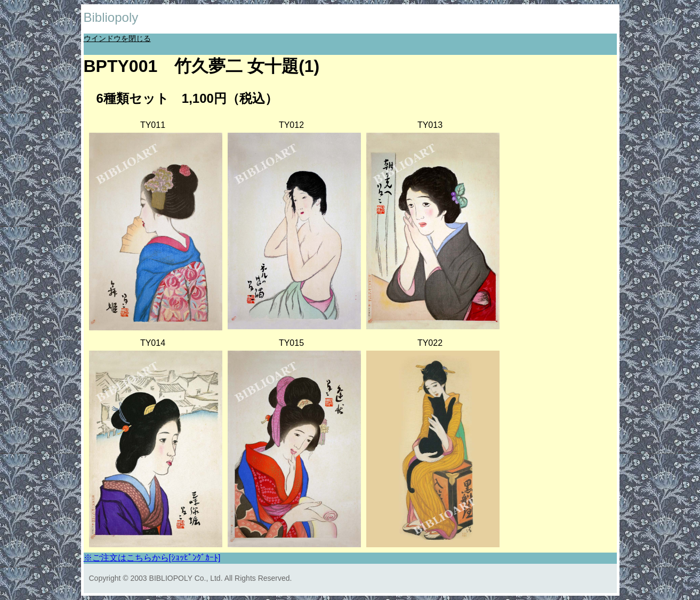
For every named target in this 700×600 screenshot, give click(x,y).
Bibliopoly (111, 17)
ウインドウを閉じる (117, 38)
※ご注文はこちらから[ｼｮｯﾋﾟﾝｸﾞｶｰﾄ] (152, 558)
